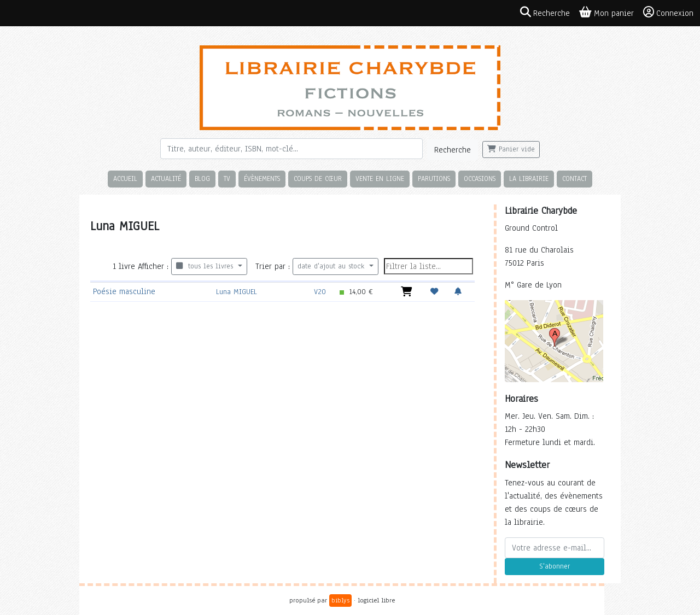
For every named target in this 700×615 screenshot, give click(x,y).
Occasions (480, 178)
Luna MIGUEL (237, 292)
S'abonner (555, 566)
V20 (320, 292)
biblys (340, 600)
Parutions (434, 178)
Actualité (166, 178)
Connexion (668, 13)
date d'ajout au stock (332, 266)
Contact (574, 178)
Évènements (262, 178)
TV (227, 178)
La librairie (529, 178)
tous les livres (206, 266)
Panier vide (511, 149)
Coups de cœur (318, 178)
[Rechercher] (291, 149)
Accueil (125, 178)
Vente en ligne (380, 178)
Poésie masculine (124, 291)
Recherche (453, 150)
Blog (202, 178)
